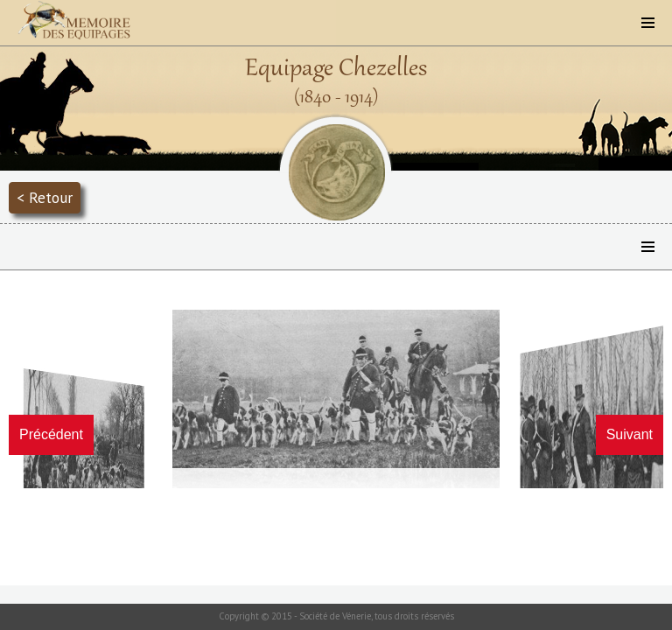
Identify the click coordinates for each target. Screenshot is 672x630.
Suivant (630, 434)
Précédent (51, 434)
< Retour (45, 197)
